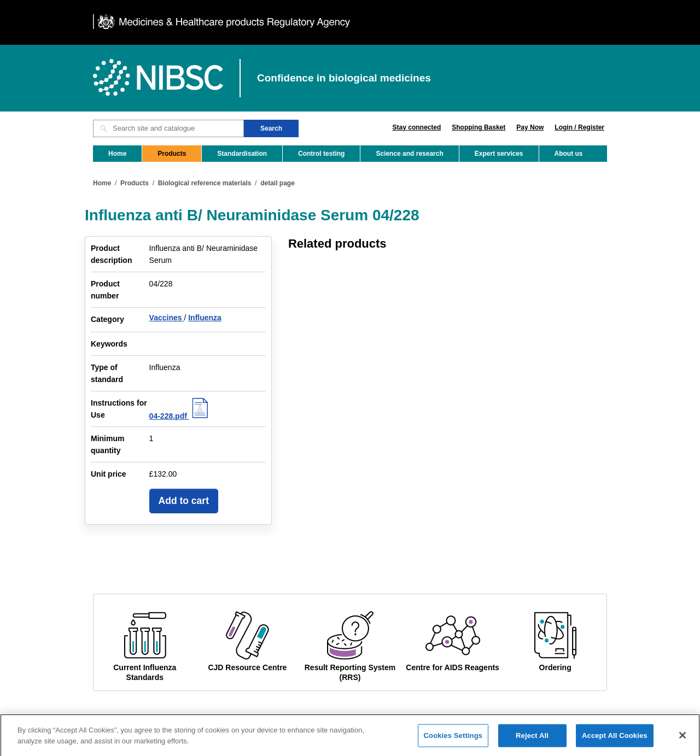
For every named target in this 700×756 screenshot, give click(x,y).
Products (172, 154)
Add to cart (184, 501)
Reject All (532, 740)
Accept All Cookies (615, 740)
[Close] (682, 740)
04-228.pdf (180, 416)
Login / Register (579, 127)
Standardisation (242, 154)
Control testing (321, 154)
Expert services (499, 154)
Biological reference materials (205, 183)
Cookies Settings (453, 740)
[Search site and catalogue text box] (168, 128)
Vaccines (167, 318)
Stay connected (417, 127)
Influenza (205, 318)
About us (569, 154)
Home (117, 154)
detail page (278, 183)
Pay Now (530, 127)
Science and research (409, 154)
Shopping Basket (479, 127)
